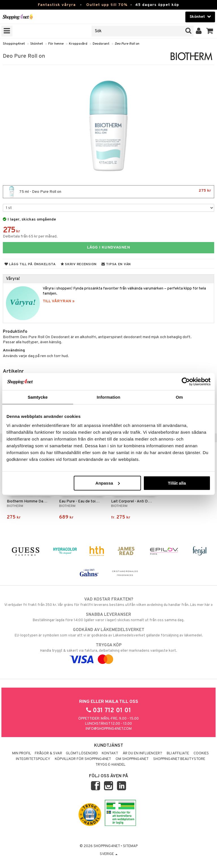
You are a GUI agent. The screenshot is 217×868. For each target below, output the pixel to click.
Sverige (109, 854)
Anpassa (108, 483)
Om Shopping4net (132, 759)
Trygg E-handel (110, 765)
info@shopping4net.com (109, 729)
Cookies (201, 753)
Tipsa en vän (116, 264)
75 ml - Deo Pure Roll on (108, 192)
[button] (210, 31)
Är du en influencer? (142, 753)
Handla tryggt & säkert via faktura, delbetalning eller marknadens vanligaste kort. (108, 652)
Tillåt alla (177, 483)
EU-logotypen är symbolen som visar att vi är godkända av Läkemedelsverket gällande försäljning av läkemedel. (108, 632)
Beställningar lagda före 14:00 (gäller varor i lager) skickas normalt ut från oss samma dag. (108, 617)
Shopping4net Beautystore (179, 759)
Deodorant (101, 44)
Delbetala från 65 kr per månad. (30, 237)
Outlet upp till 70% (107, 5)
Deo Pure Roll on (127, 44)
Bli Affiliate (178, 753)
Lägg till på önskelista (30, 264)
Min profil (22, 753)
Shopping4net (14, 44)
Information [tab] (108, 397)
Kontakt (110, 753)
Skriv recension (79, 264)
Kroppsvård (78, 44)
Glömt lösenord (82, 753)
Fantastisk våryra (57, 5)
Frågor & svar (48, 753)
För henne (56, 44)
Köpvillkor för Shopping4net (83, 759)
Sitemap (130, 846)
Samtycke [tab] (38, 397)
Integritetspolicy (33, 759)
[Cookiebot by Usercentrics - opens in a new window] (186, 382)
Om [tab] (179, 397)
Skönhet (37, 44)
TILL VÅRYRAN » (59, 301)
